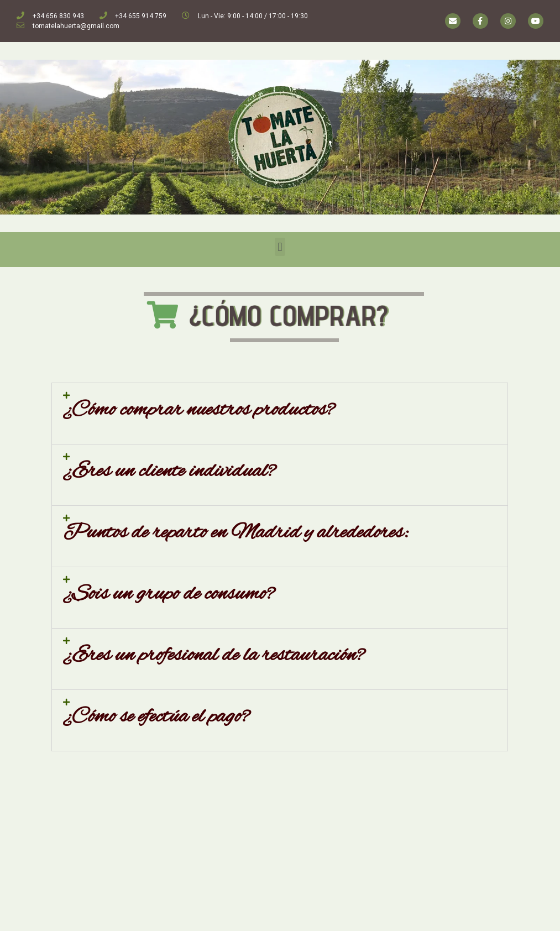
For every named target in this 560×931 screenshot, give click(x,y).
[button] (280, 247)
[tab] (280, 414)
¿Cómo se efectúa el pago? (156, 717)
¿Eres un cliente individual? (169, 472)
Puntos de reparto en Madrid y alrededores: (236, 533)
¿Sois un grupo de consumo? (169, 594)
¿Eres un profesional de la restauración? (214, 656)
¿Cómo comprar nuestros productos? (199, 410)
